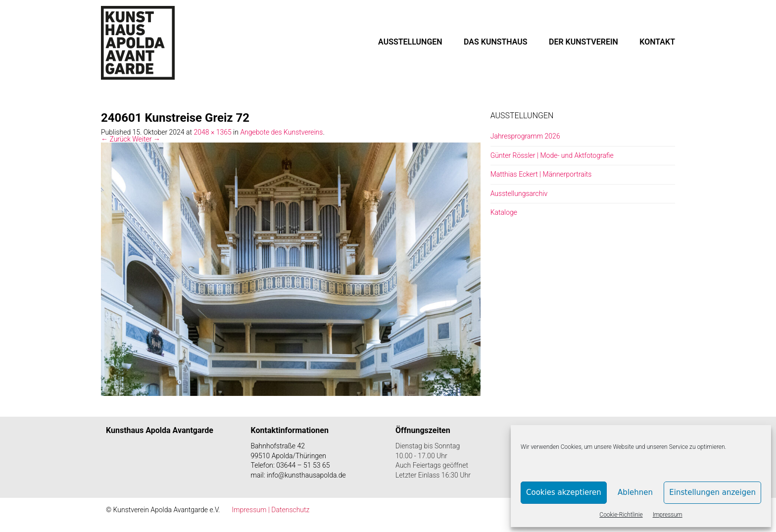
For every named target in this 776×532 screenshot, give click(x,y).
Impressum (668, 515)
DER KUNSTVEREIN (583, 42)
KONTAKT (657, 42)
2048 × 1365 (212, 132)
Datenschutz (290, 510)
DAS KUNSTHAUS (496, 42)
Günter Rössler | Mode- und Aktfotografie (552, 155)
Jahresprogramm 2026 (525, 136)
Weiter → (146, 139)
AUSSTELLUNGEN (410, 42)
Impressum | (251, 510)
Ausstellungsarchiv (519, 193)
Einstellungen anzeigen (712, 492)
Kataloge (504, 212)
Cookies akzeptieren (564, 492)
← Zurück (116, 139)
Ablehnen (635, 492)
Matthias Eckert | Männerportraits (541, 174)
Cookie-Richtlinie (621, 515)
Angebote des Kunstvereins (281, 132)
